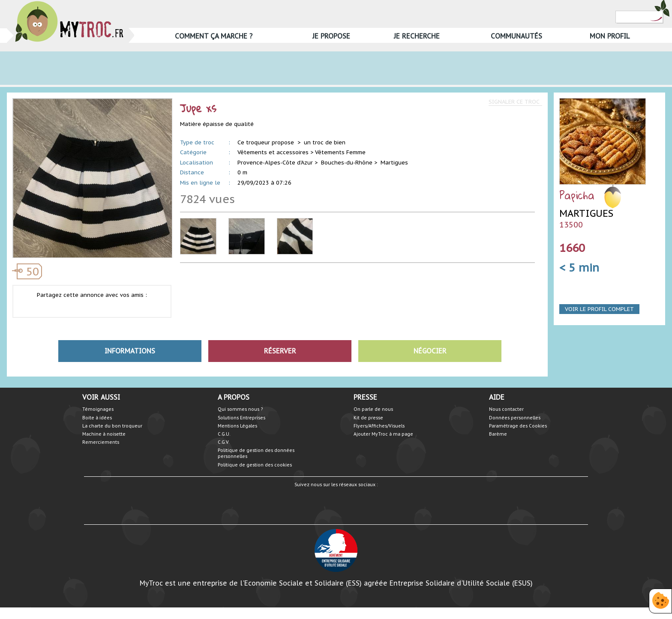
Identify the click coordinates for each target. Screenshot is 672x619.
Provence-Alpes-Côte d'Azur (275, 163)
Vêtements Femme (340, 152)
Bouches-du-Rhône (347, 163)
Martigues (394, 163)
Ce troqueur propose (267, 142)
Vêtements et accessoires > (275, 152)
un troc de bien (325, 142)
